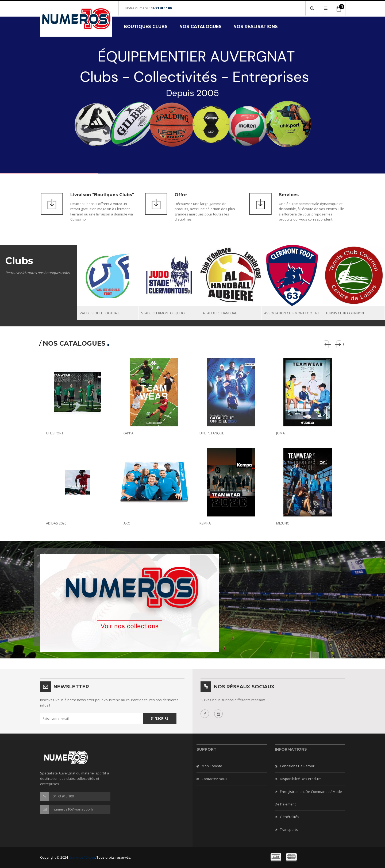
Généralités (290, 817)
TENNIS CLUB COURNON (345, 313)
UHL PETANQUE (212, 433)
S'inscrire (160, 718)
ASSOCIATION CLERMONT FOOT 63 (291, 313)
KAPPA (128, 433)
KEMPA (205, 523)
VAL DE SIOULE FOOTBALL (100, 313)
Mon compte (212, 766)
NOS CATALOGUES (201, 27)
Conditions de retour (297, 766)
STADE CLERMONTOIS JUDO (163, 313)
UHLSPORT (55, 433)
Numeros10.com (82, 857)
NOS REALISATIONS (256, 27)
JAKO (127, 523)
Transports (289, 830)
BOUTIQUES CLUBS (146, 27)
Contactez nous (214, 779)
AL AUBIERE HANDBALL (220, 313)
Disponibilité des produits (301, 779)
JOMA (280, 433)
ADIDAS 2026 (56, 523)
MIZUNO (283, 523)
